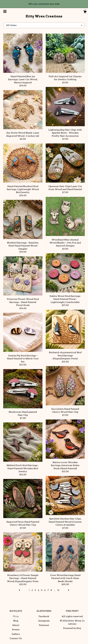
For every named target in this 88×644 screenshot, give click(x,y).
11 (58, 590)
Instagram (44, 621)
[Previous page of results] (20, 590)
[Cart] (85, 12)
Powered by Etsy (72, 628)
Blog (16, 621)
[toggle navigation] (5, 11)
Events (16, 630)
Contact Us (16, 638)
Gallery (16, 634)
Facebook (44, 616)
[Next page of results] (69, 590)
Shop (16, 616)
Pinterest (44, 625)
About (16, 625)
